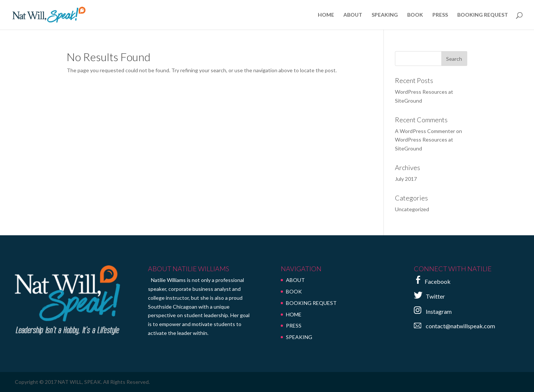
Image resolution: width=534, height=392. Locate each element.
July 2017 (406, 179)
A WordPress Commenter (425, 131)
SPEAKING (385, 15)
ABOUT (353, 15)
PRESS (440, 15)
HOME (326, 15)
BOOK (415, 15)
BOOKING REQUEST (483, 15)
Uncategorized (412, 209)
